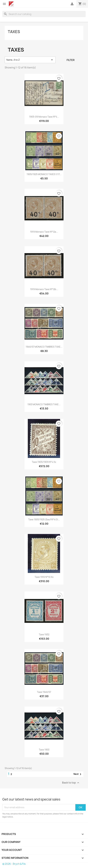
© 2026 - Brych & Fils (14, 864)
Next (78, 774)
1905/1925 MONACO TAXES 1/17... (44, 174)
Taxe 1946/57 (44, 692)
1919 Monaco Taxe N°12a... (44, 232)
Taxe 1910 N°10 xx (44, 577)
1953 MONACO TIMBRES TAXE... (44, 404)
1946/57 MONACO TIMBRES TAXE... (44, 347)
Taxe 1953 (44, 750)
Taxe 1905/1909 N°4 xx (44, 462)
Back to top (71, 783)
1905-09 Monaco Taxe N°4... (44, 117)
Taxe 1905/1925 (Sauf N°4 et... (44, 519)
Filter (71, 60)
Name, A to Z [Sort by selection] (30, 60)
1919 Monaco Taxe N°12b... (44, 289)
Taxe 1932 (44, 634)
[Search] (44, 14)
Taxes (14, 32)
